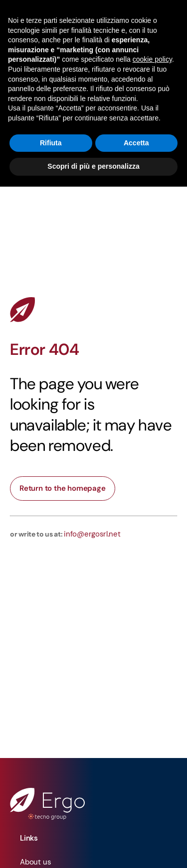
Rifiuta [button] (51, 143)
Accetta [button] (136, 143)
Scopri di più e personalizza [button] (93, 166)
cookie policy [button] (152, 59)
